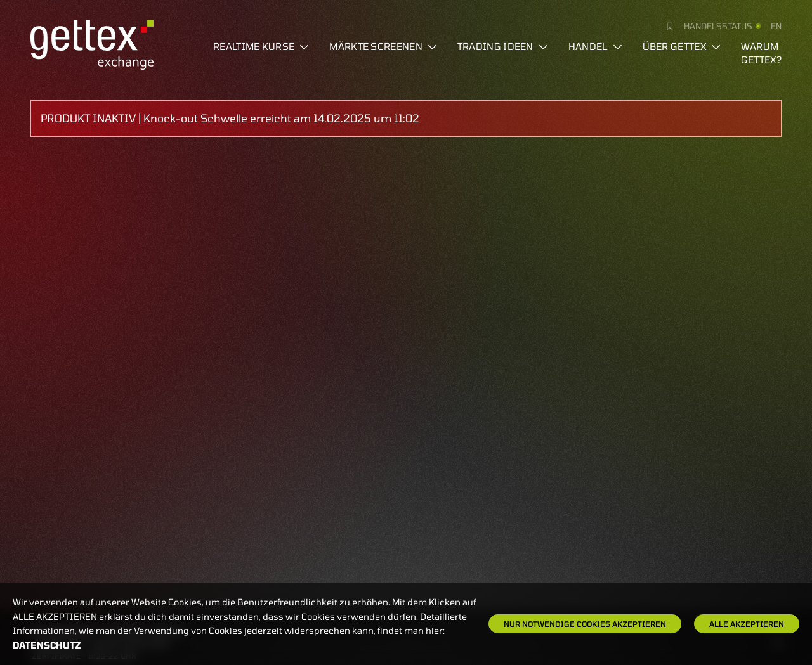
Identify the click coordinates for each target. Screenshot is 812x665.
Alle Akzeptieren (747, 624)
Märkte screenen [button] (383, 46)
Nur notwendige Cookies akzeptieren (585, 624)
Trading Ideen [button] (503, 46)
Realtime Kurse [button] (261, 46)
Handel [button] (595, 46)
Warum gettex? (761, 53)
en (776, 26)
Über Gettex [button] (682, 46)
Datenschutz (47, 645)
